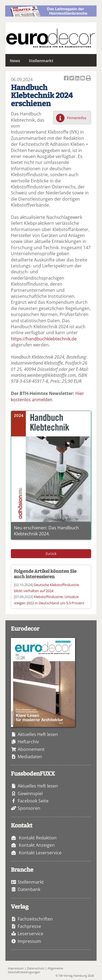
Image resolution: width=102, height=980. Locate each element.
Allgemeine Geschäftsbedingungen (35, 970)
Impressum (29, 941)
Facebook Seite (33, 801)
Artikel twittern (72, 79)
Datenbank (29, 889)
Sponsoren (29, 808)
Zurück (51, 554)
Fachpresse (29, 926)
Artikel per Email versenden (83, 79)
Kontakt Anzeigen (37, 845)
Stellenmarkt (41, 61)
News (15, 61)
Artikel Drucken (88, 79)
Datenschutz (36, 968)
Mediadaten (30, 757)
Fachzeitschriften (35, 919)
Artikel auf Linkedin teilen (78, 79)
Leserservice (30, 934)
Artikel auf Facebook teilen (67, 79)
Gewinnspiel (30, 794)
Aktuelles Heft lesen (38, 734)
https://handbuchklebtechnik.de (44, 339)
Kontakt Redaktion (38, 838)
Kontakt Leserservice (40, 853)
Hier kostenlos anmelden (47, 396)
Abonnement (31, 749)
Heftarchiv (28, 742)
